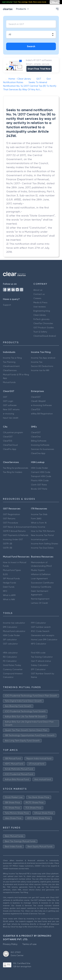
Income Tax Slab (39, 514)
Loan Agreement (39, 578)
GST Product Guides (44, 328)
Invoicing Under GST (13, 539)
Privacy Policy (10, 944)
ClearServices (10, 370)
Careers (37, 298)
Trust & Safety (40, 332)
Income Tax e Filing (12, 358)
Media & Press (40, 302)
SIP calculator (10, 640)
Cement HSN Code (41, 472)
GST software (10, 405)
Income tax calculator (14, 623)
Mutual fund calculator (14, 631)
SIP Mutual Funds (11, 578)
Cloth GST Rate (39, 485)
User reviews (40, 307)
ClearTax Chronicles (43, 323)
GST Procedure (11, 523)
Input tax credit (11, 418)
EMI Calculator (10, 627)
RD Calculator (10, 657)
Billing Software (39, 441)
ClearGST (36, 397)
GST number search (41, 627)
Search (31, 46)
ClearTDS (36, 409)
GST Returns (9, 518)
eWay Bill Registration (42, 414)
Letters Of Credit (39, 603)
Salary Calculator (40, 665)
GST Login (8, 401)
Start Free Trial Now (39, 69)
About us (38, 290)
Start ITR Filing (55, 2)
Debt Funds (9, 587)
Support (7, 305)
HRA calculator (10, 653)
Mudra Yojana (38, 570)
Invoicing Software (40, 445)
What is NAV (9, 599)
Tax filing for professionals (16, 468)
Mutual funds (9, 382)
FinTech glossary (41, 319)
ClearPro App (10, 449)
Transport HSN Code (41, 476)
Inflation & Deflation (41, 574)
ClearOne (36, 437)
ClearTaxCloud (10, 445)
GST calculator (10, 644)
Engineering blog (42, 311)
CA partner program (13, 432)
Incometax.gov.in (39, 539)
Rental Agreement (40, 599)
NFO (5, 591)
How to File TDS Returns (43, 531)
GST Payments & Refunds (16, 535)
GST (5, 397)
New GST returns (11, 409)
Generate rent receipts (43, 635)
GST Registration (11, 514)
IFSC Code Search (40, 631)
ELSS (5, 574)
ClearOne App (38, 453)
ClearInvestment (11, 366)
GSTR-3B (8, 548)
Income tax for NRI (40, 370)
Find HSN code (38, 653)
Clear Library (40, 315)
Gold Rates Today (12, 665)
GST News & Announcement (17, 527)
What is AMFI (9, 595)
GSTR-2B (8, 544)
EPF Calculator (38, 669)
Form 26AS (36, 518)
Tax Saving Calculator (42, 657)
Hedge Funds (10, 583)
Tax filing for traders (13, 472)
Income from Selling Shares (45, 544)
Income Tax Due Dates (42, 548)
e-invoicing (8, 414)
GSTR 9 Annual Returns (14, 531)
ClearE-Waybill (38, 401)
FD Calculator (10, 661)
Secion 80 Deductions (42, 366)
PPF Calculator (38, 623)
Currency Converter (13, 669)
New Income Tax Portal (42, 535)
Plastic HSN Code (40, 480)
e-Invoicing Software (41, 405)
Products (23, 9)
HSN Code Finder (39, 468)
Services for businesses (43, 449)
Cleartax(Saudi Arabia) (45, 336)
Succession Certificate (42, 583)
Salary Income (38, 527)
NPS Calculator (39, 644)
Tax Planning (9, 362)
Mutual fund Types (12, 570)
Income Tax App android (43, 358)
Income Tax (37, 362)
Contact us (39, 294)
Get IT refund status (41, 661)
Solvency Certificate (41, 587)
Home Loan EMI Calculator (44, 640)
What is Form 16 (39, 523)
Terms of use (29, 944)
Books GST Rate (39, 489)
